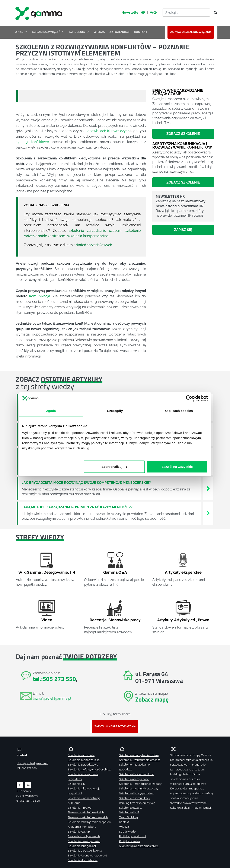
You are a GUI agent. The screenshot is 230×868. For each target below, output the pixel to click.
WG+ (154, 12)
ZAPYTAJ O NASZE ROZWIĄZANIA (191, 32)
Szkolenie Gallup (79, 832)
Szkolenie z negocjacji (82, 846)
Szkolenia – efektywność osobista (90, 770)
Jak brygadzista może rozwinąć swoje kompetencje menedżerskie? (86, 483)
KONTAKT (141, 32)
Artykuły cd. (185, 620)
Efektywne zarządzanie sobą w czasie (178, 92)
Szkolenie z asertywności (84, 841)
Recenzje (98, 620)
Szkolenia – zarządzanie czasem (140, 760)
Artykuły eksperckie (183, 572)
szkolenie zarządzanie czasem (95, 231)
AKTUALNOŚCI (119, 32)
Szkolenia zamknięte (81, 755)
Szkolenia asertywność (134, 779)
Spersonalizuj (115, 466)
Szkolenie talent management (87, 856)
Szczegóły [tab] (115, 411)
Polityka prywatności (132, 836)
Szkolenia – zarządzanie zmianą (139, 755)
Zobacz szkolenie (183, 134)
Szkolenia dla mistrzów (83, 860)
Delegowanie (56, 572)
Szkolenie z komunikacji (135, 798)
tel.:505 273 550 (54, 679)
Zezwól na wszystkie (177, 466)
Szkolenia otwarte (131, 808)
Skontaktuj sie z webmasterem (139, 846)
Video (47, 620)
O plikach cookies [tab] (179, 411)
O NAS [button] (21, 32)
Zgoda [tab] (51, 411)
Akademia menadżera (82, 827)
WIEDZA (99, 32)
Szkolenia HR (76, 784)
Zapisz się (183, 230)
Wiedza (124, 827)
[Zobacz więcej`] (208, 488)
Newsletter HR (133, 12)
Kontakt (124, 822)
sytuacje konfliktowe (32, 142)
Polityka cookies (130, 841)
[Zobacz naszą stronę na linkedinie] (28, 785)
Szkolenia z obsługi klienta (85, 851)
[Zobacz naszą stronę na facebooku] (20, 785)
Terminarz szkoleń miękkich (86, 812)
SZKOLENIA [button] (79, 32)
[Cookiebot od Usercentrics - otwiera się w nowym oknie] (189, 398)
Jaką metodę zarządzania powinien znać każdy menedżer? (77, 507)
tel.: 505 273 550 (27, 768)
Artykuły (165, 620)
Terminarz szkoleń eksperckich (88, 817)
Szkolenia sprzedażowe (83, 765)
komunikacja (40, 296)
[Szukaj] (214, 13)
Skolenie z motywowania (84, 836)
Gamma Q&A (115, 572)
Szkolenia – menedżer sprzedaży (140, 784)
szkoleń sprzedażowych (93, 245)
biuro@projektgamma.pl (52, 698)
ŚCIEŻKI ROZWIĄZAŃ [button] (48, 32)
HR (72, 572)
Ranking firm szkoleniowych (137, 803)
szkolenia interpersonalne (88, 236)
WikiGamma (30, 572)
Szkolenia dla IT (129, 812)
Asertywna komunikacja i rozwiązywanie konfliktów (182, 145)
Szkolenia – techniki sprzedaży (139, 788)
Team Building (128, 817)
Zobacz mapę (152, 699)
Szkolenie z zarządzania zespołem (90, 822)
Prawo (204, 620)
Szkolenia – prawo (80, 808)
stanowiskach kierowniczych (107, 131)
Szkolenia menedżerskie (84, 760)
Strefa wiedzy (128, 832)
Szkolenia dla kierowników (136, 774)
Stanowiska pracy (124, 620)
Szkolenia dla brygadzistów (137, 793)
